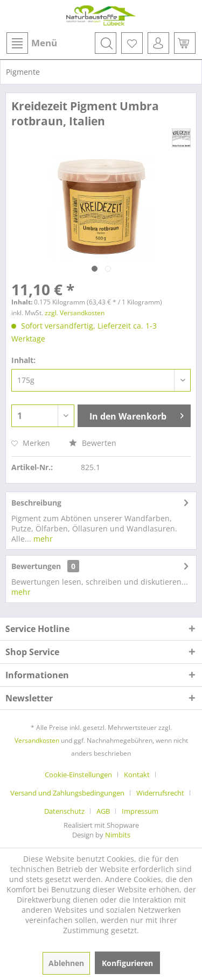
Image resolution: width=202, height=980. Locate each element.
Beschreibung (36, 503)
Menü (32, 43)
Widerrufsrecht (160, 793)
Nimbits (118, 835)
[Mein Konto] (158, 43)
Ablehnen (66, 963)
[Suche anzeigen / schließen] (106, 43)
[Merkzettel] (132, 43)
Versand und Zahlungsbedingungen (67, 793)
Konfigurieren (127, 963)
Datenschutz (64, 811)
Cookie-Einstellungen (78, 775)
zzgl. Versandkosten (75, 313)
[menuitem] (31, 43)
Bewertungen (36, 566)
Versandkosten (37, 740)
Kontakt (137, 775)
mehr (42, 539)
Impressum (140, 811)
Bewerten (93, 443)
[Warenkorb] (185, 43)
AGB (103, 811)
